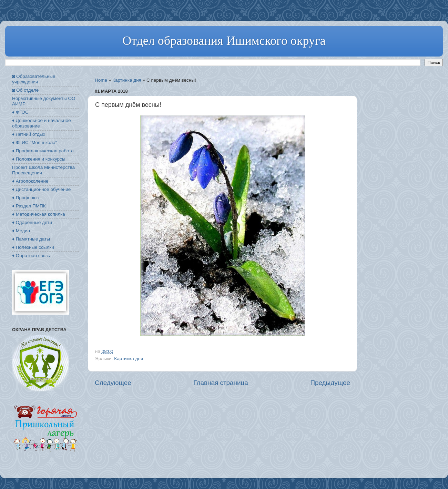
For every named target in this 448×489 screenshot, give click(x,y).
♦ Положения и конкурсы (39, 159)
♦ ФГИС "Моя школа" (34, 142)
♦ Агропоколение (30, 181)
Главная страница (221, 383)
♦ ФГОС (20, 112)
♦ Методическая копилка (39, 214)
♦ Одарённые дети (32, 222)
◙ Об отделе (25, 90)
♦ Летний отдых (29, 134)
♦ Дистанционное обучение (41, 189)
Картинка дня (127, 80)
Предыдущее (330, 383)
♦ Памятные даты (31, 239)
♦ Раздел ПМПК (29, 206)
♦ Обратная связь (31, 256)
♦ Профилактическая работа (43, 151)
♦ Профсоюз (25, 198)
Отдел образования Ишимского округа (224, 41)
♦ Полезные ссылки (33, 247)
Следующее (113, 383)
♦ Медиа (21, 231)
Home (101, 80)
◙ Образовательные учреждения (34, 79)
